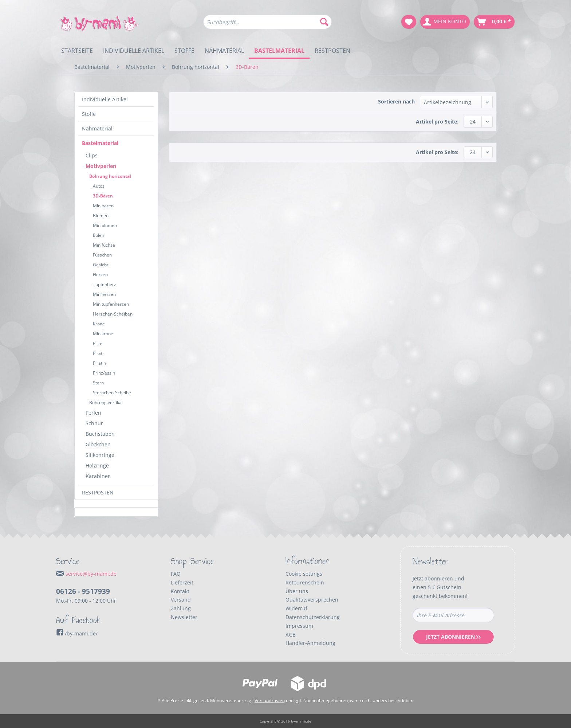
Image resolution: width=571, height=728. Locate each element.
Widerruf (296, 608)
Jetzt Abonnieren (453, 637)
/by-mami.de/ (77, 633)
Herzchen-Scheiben (113, 314)
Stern (98, 383)
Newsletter (184, 617)
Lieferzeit (182, 582)
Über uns (297, 591)
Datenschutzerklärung (313, 617)
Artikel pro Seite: (437, 122)
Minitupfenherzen (111, 304)
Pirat (98, 353)
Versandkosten (270, 700)
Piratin (99, 363)
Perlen (93, 413)
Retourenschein (305, 582)
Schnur (94, 423)
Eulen (99, 235)
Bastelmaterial (100, 143)
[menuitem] (267, 25)
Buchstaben (100, 434)
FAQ (176, 574)
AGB (291, 635)
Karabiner (98, 476)
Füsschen (102, 255)
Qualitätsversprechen (312, 600)
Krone (99, 324)
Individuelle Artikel (105, 99)
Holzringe (97, 465)
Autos (99, 186)
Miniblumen (105, 225)
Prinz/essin (104, 373)
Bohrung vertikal (106, 402)
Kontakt (180, 591)
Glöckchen (98, 444)
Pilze (98, 343)
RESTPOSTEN (98, 492)
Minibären (103, 206)
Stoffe (89, 114)
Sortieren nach (396, 101)
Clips (92, 155)
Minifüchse (104, 245)
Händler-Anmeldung (310, 643)
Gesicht (101, 265)
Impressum (299, 626)
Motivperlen (101, 166)
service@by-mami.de (91, 574)
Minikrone (103, 334)
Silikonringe (100, 455)
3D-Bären (103, 196)
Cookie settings (304, 574)
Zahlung (181, 608)
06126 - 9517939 (83, 591)
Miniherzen (104, 294)
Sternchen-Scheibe (112, 393)
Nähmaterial (97, 128)
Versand (181, 600)
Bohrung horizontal (110, 176)
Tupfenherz (105, 284)
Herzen (100, 275)
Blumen (101, 216)
